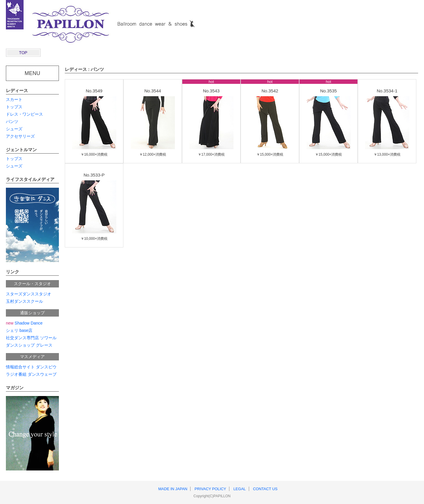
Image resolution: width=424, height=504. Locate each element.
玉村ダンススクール (24, 301)
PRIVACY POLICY (210, 489)
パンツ (12, 122)
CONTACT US (265, 489)
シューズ (14, 129)
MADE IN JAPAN (173, 489)
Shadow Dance (24, 323)
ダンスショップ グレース (29, 345)
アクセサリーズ (20, 136)
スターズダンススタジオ (29, 294)
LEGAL (240, 489)
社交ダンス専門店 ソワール (31, 338)
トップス (14, 107)
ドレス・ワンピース (24, 114)
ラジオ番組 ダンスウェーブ (31, 374)
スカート (14, 99)
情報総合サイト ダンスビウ (31, 367)
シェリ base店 (19, 330)
